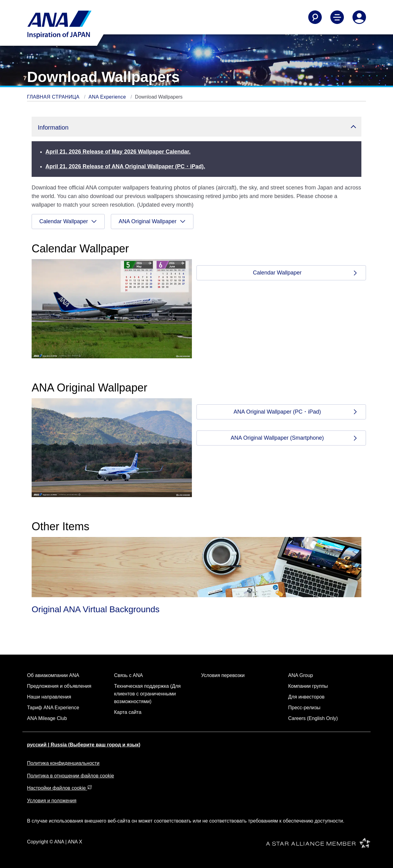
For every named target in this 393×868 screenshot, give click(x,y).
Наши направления (49, 697)
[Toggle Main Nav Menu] (337, 17)
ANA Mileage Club (47, 718)
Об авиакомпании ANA (53, 675)
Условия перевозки (223, 675)
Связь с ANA (129, 675)
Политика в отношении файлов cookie (70, 776)
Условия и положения (52, 801)
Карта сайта (128, 712)
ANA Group (301, 675)
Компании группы (308, 686)
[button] (196, 127)
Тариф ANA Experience (53, 708)
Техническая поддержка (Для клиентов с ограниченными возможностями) (148, 694)
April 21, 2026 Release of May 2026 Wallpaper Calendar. (118, 152)
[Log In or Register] (359, 17)
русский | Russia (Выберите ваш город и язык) (84, 745)
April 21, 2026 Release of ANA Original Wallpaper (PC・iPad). (125, 166)
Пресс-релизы (304, 708)
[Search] (315, 17)
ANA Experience (108, 97)
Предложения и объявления (59, 686)
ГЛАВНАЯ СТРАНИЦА (54, 97)
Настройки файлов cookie (60, 788)
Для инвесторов (307, 697)
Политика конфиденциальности (63, 763)
